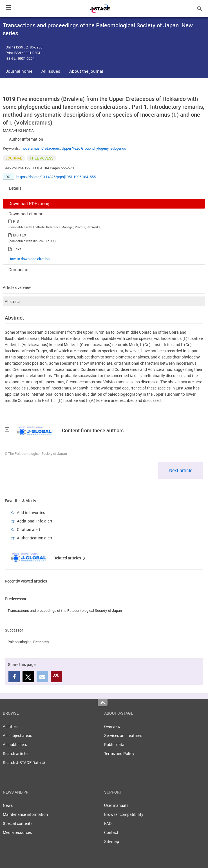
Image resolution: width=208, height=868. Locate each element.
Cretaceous (51, 148)
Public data (114, 744)
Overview (112, 726)
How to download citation (29, 259)
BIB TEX (20, 235)
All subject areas (17, 735)
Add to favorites (31, 512)
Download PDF (29, 203)
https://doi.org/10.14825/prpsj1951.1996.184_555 (56, 177)
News (8, 805)
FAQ (108, 823)
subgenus (118, 148)
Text (17, 249)
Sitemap (112, 841)
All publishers (15, 744)
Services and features (123, 735)
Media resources (17, 832)
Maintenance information (25, 814)
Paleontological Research (28, 642)
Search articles (16, 753)
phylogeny (100, 148)
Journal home (19, 71)
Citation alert (29, 529)
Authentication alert (35, 538)
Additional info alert (35, 521)
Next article (181, 470)
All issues (51, 71)
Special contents (18, 823)
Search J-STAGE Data (24, 762)
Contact (111, 832)
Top (103, 703)
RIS (16, 221)
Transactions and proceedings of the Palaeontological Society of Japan (65, 610)
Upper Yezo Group (76, 148)
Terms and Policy (119, 753)
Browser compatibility (124, 814)
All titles (10, 726)
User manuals (116, 805)
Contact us (19, 269)
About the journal (86, 71)
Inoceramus (30, 148)
